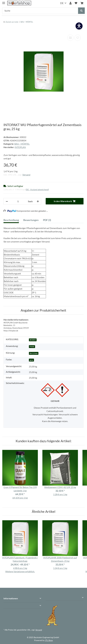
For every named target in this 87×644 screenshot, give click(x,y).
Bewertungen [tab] (31, 220)
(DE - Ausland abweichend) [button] (37, 189)
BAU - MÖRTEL (22, 144)
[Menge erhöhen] (38, 201)
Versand (26, 175)
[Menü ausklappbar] (4, 2)
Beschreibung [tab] (11, 220)
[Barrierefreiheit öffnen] (79, 26)
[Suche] (40, 11)
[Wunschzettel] (76, 3)
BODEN (33, 340)
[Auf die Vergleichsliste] (70, 38)
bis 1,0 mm (34, 353)
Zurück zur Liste (12, 22)
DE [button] (62, 3)
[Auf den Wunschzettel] (78, 38)
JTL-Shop (49, 640)
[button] (71, 3)
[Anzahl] (18, 201)
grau (31, 360)
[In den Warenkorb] (6, 30)
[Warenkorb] (82, 3)
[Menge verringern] (7, 201)
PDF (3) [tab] (47, 220)
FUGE (32, 347)
